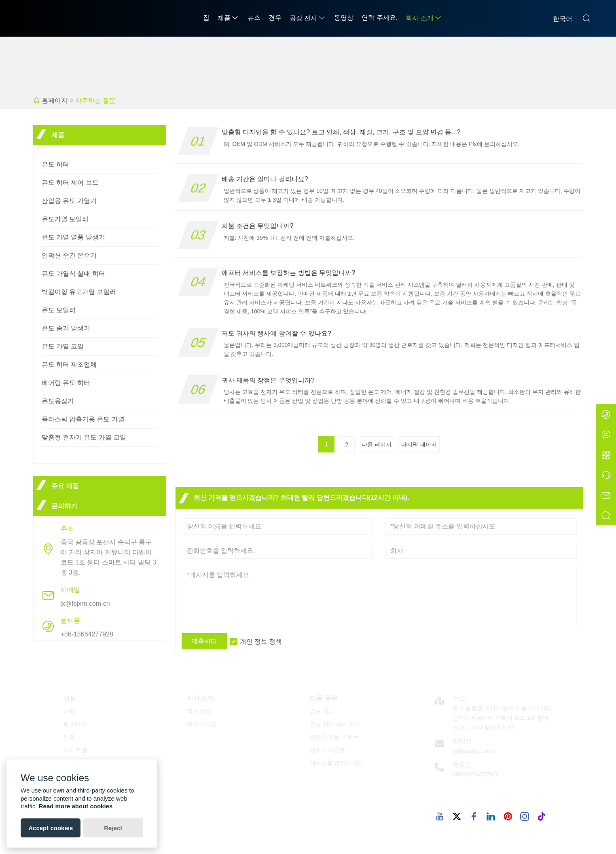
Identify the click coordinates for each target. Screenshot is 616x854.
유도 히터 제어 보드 (70, 183)
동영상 (344, 18)
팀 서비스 (76, 724)
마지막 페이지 (419, 444)
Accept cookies (51, 828)
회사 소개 (424, 18)
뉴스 (254, 18)
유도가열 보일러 (65, 219)
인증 (69, 737)
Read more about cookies (76, 806)
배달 (69, 711)
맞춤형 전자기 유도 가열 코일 (84, 437)
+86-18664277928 (87, 634)
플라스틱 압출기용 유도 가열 (83, 419)
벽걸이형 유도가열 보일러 (79, 292)
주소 (459, 698)
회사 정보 (199, 711)
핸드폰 (462, 764)
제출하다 (204, 641)
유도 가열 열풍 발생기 (73, 237)
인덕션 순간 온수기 (69, 255)
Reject (113, 828)
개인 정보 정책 (261, 642)
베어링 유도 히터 (66, 383)
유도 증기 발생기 (66, 328)
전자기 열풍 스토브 (334, 737)
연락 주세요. (380, 18)
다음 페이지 (377, 444)
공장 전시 (308, 18)
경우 (275, 18)
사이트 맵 (76, 750)
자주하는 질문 (95, 100)
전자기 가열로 (328, 750)
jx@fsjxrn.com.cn (85, 604)
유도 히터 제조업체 (69, 365)
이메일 (462, 741)
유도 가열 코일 (63, 346)
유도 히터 (55, 164)
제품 (229, 18)
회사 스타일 (202, 724)
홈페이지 (55, 100)
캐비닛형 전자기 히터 (337, 763)
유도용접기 (58, 401)
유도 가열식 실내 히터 (73, 274)
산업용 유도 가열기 (69, 201)
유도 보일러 (59, 310)
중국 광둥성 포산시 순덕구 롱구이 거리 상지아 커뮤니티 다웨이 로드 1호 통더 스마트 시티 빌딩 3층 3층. (108, 557)
